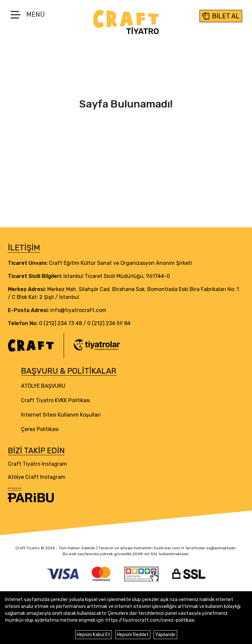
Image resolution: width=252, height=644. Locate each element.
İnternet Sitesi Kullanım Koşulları (61, 415)
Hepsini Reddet (133, 635)
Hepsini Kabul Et (94, 635)
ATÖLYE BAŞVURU (43, 386)
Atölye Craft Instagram (37, 477)
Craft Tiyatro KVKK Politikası (56, 400)
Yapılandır (165, 635)
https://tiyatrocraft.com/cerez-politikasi (150, 620)
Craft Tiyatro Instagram (37, 464)
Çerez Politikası (40, 429)
